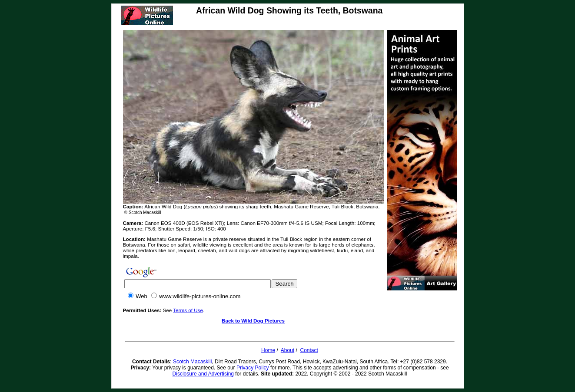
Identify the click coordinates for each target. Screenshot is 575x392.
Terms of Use (188, 310)
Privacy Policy (253, 368)
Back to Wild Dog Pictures (253, 321)
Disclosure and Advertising (203, 374)
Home (268, 350)
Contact (309, 350)
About (287, 350)
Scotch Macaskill (192, 362)
